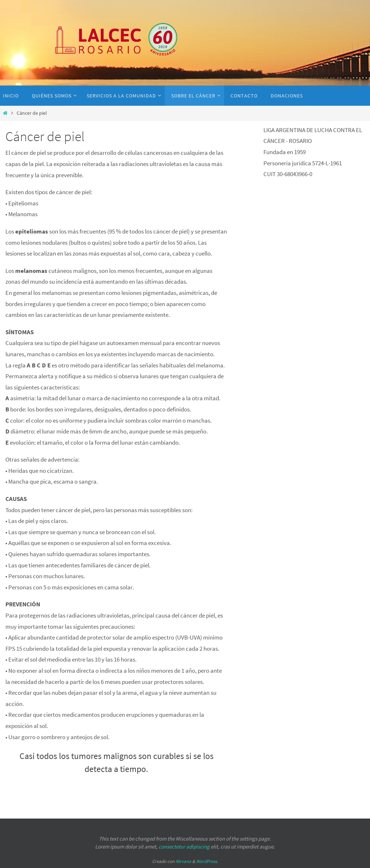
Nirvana (183, 861)
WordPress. (207, 861)
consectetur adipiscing (184, 847)
